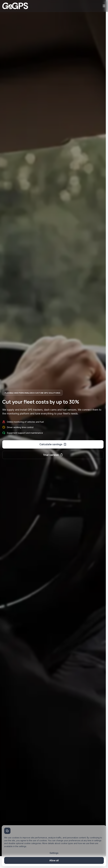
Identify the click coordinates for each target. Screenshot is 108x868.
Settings (54, 853)
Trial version (53, 455)
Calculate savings (53, 444)
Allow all (54, 860)
